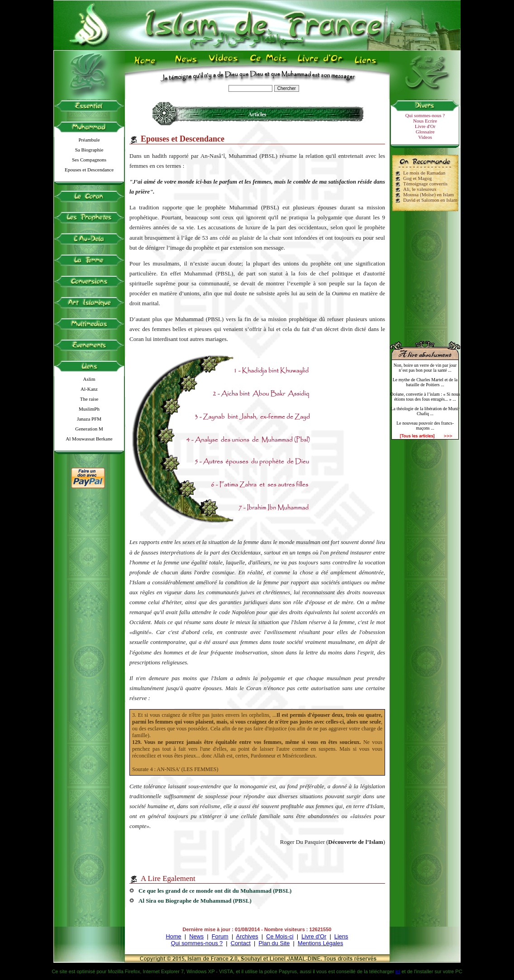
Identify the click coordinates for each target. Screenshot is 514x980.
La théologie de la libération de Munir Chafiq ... (425, 411)
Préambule (89, 140)
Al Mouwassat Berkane (89, 439)
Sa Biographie (89, 150)
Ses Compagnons (89, 160)
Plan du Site (274, 943)
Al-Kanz (89, 389)
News (196, 936)
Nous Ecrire (425, 121)
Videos (425, 137)
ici (398, 971)
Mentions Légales (320, 943)
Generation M (89, 429)
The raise (89, 399)
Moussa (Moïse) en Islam (428, 194)
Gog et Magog (418, 178)
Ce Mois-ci (280, 936)
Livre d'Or (425, 126)
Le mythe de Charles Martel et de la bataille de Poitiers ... (425, 382)
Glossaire (425, 132)
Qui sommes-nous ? (425, 115)
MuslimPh (89, 409)
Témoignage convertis (425, 184)
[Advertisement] (425, 272)
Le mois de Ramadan (424, 173)
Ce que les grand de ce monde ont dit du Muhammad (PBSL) (215, 891)
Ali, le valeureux (420, 189)
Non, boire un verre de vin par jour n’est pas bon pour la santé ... (425, 368)
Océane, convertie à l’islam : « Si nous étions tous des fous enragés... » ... (425, 397)
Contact (241, 943)
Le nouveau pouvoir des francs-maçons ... (425, 426)
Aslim (89, 379)
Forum (220, 936)
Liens (341, 936)
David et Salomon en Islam (430, 200)
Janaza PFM (89, 419)
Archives (247, 936)
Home (174, 936)
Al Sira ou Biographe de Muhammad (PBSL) (195, 901)
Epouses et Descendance (89, 170)
